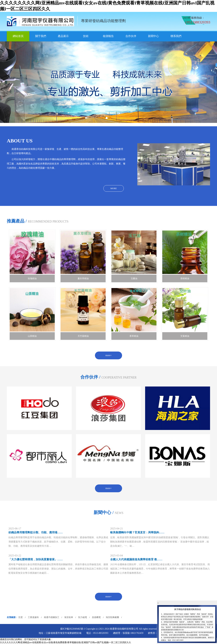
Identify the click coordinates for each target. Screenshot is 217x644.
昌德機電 (96, 617)
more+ (109, 355)
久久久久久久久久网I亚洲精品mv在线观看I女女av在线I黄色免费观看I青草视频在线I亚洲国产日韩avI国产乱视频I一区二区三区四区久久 (66, 642)
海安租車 (69, 617)
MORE (114, 188)
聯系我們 (176, 36)
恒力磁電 (83, 617)
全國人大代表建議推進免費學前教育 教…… (136, 559)
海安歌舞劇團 (112, 617)
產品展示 (63, 36)
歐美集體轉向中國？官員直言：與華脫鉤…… (137, 532)
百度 (21, 617)
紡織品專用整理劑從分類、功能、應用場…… (36, 532)
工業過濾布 (33, 617)
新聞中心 (153, 36)
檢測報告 (108, 36)
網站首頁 (18, 36)
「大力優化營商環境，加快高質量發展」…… (36, 559)
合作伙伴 (131, 36)
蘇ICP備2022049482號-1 (73, 629)
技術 (86, 36)
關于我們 (41, 36)
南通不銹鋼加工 (52, 617)
